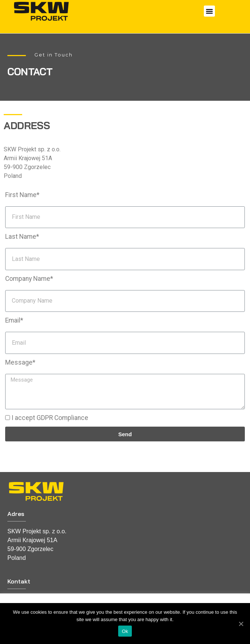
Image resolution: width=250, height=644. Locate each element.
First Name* (22, 195)
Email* (14, 320)
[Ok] (241, 624)
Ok (125, 631)
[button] (209, 11)
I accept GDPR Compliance (50, 418)
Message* (20, 362)
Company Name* (29, 279)
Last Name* (22, 237)
